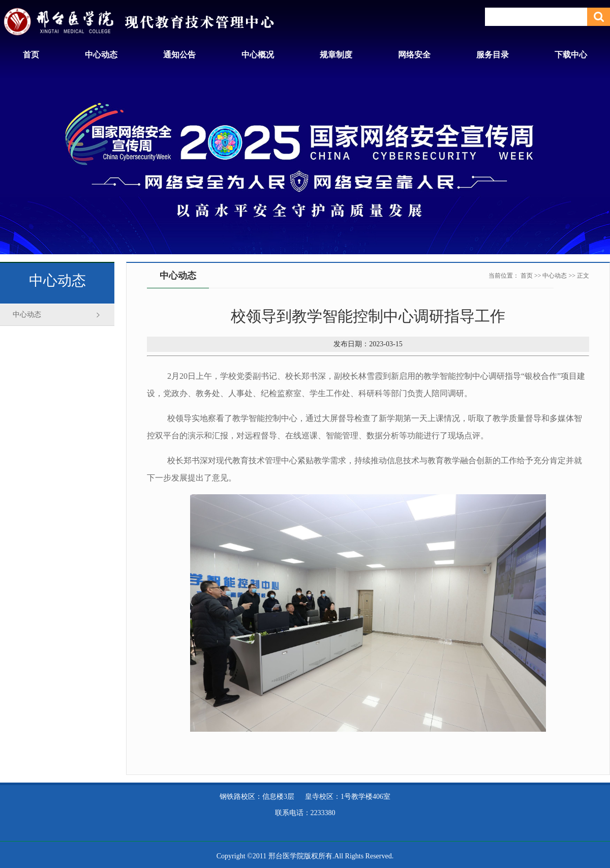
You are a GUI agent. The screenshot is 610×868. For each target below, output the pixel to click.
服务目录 (493, 55)
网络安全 (414, 55)
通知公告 (179, 55)
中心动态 (101, 55)
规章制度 (336, 55)
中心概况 (258, 55)
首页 (31, 55)
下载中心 (571, 55)
